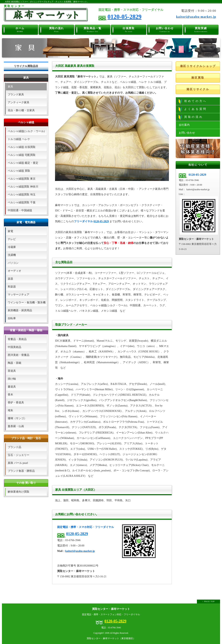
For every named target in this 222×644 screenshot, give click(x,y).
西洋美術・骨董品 (19, 355)
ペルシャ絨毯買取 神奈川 (23, 187)
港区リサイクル (198, 89)
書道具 (12, 387)
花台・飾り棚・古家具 (21, 110)
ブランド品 (14, 447)
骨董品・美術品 (17, 339)
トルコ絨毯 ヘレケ (19, 139)
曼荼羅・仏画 (16, 426)
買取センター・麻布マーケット (111, 609)
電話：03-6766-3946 (111, 628)
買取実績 (201, 29)
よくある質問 (193, 109)
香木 (10, 395)
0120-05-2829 (125, 17)
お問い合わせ (165, 29)
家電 (10, 231)
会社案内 (184, 125)
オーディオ (14, 271)
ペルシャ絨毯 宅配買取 (22, 155)
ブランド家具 (16, 95)
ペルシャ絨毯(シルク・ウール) (26, 131)
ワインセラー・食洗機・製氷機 (27, 302)
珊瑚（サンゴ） (17, 418)
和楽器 (12, 287)
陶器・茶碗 (14, 363)
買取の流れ (56, 29)
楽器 (10, 279)
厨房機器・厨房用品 (20, 310)
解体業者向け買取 (19, 492)
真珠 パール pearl (18, 463)
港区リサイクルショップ (198, 66)
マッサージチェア (19, 295)
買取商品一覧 (93, 29)
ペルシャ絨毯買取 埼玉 (22, 195)
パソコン (13, 263)
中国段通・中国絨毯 (20, 210)
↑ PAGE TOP (208, 601)
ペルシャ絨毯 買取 (19, 171)
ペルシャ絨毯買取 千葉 (22, 202)
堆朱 (10, 410)
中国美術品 (14, 347)
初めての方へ (193, 101)
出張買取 (129, 29)
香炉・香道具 (16, 403)
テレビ (12, 239)
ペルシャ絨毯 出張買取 (22, 147)
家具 (10, 87)
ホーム (20, 29)
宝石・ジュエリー (19, 455)
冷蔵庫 (12, 247)
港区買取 (198, 78)
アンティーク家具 (19, 102)
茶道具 (12, 371)
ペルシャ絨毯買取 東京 (22, 179)
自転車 (12, 318)
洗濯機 (12, 255)
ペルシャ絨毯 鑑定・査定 (23, 163)
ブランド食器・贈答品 (21, 471)
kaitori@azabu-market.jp (196, 17)
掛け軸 (12, 379)
